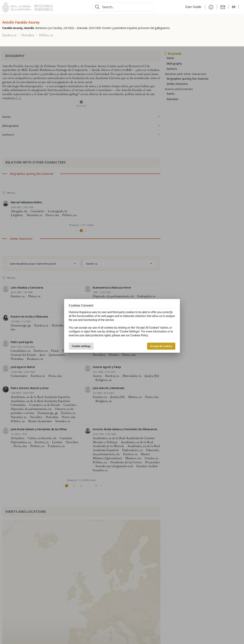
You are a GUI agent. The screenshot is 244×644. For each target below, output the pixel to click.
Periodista (28, 35)
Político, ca (46, 35)
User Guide (194, 7)
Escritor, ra (9, 35)
